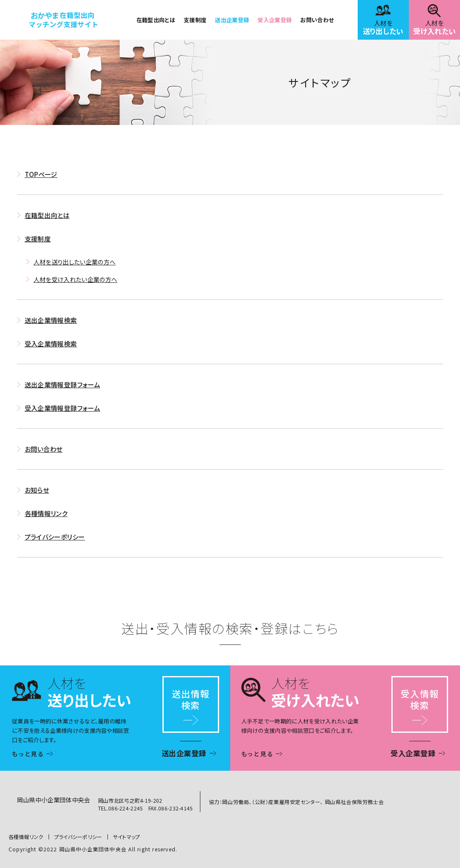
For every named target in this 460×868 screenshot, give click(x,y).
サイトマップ (127, 837)
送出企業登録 (232, 20)
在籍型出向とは (156, 20)
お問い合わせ (317, 20)
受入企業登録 (275, 20)
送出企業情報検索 (51, 320)
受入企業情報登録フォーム (63, 408)
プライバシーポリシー (55, 537)
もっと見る (28, 754)
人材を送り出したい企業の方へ (75, 262)
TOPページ (41, 174)
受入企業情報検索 (51, 344)
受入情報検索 (419, 699)
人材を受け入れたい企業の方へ (76, 279)
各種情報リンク (46, 513)
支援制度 (195, 20)
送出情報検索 (191, 699)
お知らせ (37, 490)
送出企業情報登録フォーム (63, 385)
